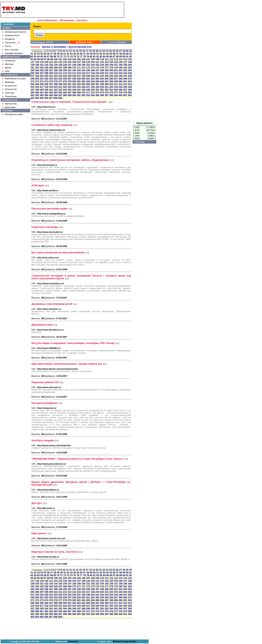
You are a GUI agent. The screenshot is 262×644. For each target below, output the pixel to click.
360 (37, 93)
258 (74, 79)
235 (69, 76)
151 (88, 65)
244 (111, 76)
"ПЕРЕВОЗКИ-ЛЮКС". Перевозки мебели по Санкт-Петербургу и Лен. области (77, 459)
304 (84, 84)
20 (97, 51)
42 (68, 54)
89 (121, 57)
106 (84, 59)
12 (70, 51)
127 (79, 62)
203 (125, 70)
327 (88, 87)
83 (101, 57)
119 (42, 62)
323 (69, 87)
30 (131, 51)
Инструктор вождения (44, 403)
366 (65, 93)
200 (111, 70)
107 (88, 59)
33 (38, 54)
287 (107, 81)
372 (93, 93)
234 (65, 76)
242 (102, 76)
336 (130, 87)
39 (58, 54)
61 (131, 54)
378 (121, 93)
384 (46, 95)
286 (102, 81)
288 (111, 81)
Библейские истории (15, 79)
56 (114, 54)
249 (32, 79)
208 (46, 73)
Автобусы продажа (43, 440)
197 (97, 70)
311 (116, 84)
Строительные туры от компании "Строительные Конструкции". (70, 102)
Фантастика (11, 104)
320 (56, 87)
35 (45, 54)
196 (93, 70)
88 (117, 57)
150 (84, 65)
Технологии (11, 96)
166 (56, 68)
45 (78, 54)
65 (42, 57)
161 (32, 68)
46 (81, 54)
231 (51, 76)
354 (111, 90)
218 (93, 73)
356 (121, 90)
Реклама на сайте (14, 114)
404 (37, 98)
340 (46, 90)
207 (42, 73)
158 (121, 65)
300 (65, 84)
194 (84, 70)
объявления (67, 20)
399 (116, 95)
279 (69, 81)
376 (111, 93)
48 (88, 54)
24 (111, 51)
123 (60, 62)
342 (56, 90)
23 (107, 51)
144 (56, 65)
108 (93, 59)
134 (111, 62)
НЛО (7, 71)
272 (37, 81)
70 (58, 57)
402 (130, 95)
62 (32, 57)
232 (56, 76)
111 (107, 59)
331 (107, 87)
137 (125, 62)
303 (79, 84)
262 (93, 79)
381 (32, 95)
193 (79, 70)
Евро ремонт (39, 533)
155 (107, 65)
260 (84, 79)
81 (94, 57)
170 (74, 68)
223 (116, 73)
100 (56, 59)
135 (116, 62)
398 (111, 95)
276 (56, 81)
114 (121, 59)
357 (125, 90)
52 (101, 54)
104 (74, 59)
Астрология (11, 86)
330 (102, 87)
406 (46, 98)
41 (65, 54)
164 (46, 68)
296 (46, 84)
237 (79, 76)
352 (102, 90)
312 (121, 84)
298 (56, 84)
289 (116, 81)
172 (84, 68)
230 (46, 76)
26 (117, 51)
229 (42, 76)
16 (84, 51)
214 (74, 73)
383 (42, 95)
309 (107, 84)
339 (42, 90)
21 (100, 51)
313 (125, 84)
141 (42, 65)
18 (90, 51)
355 (116, 90)
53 (104, 54)
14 (77, 51)
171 (79, 68)
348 (84, 90)
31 (32, 54)
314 (130, 84)
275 (51, 81)
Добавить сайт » (85, 42)
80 (91, 57)
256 (65, 79)
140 (37, 65)
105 (79, 59)
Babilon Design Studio (125, 641)
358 (130, 90)
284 (93, 81)
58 (121, 54)
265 (107, 79)
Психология (11, 89)
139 (32, 65)
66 (45, 57)
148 (74, 65)
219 (97, 73)
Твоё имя (10, 93)
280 (74, 81)
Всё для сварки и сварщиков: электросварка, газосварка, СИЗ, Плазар (73, 343)
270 (130, 79)
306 (93, 84)
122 (56, 62)
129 (88, 62)
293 (32, 84)
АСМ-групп (38, 186)
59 (124, 54)
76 (78, 57)
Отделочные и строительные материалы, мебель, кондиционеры (70, 160)
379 (125, 93)
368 (74, 93)
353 (107, 90)
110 (102, 59)
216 (84, 73)
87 (114, 57)
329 (97, 87)
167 (60, 68)
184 (37, 70)
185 (42, 70)
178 (111, 68)
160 (130, 65)
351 (97, 90)
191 (69, 70)
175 (97, 68)
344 (65, 90)
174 (93, 68)
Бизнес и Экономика (54, 47)
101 (60, 59)
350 (93, 90)
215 (79, 73)
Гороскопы (10, 43)
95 (38, 59)
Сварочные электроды (45, 227)
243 (107, 76)
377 (116, 93)
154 (102, 65)
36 (48, 54)
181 (125, 68)
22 (104, 51)
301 (69, 84)
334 (121, 87)
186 (46, 70)
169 (69, 68)
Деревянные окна (42, 325)
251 (42, 79)
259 (79, 79)
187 (51, 70)
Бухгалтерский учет (80, 47)
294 (37, 84)
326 (84, 87)
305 (88, 84)
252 (46, 79)
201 (116, 70)
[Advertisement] (144, 61)
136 (121, 62)
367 (69, 93)
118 (37, 62)
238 (84, 76)
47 (84, 54)
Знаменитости (12, 35)
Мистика (9, 64)
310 (111, 84)
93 (32, 59)
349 (88, 90)
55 (111, 54)
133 (107, 62)
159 (125, 65)
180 (121, 68)
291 (125, 81)
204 (130, 70)
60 (127, 54)
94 (35, 59)
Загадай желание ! (14, 53)
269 (125, 79)
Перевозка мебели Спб (45, 382)
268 (121, 79)
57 (117, 54)
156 (111, 65)
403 (32, 98)
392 (84, 95)
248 (130, 76)
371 (88, 93)
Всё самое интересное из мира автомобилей (58, 253)
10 (64, 51)
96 (42, 59)
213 (69, 73)
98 (48, 59)
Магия (8, 68)
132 (102, 62)
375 (107, 93)
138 (130, 62)
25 (114, 51)
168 (65, 68)
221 (107, 73)
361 (42, 93)
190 (65, 70)
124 (65, 62)
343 (60, 90)
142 (46, 65)
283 (88, 81)
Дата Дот (37, 503)
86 (111, 57)
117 (32, 62)
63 (35, 57)
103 (70, 59)
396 (102, 95)
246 (121, 76)
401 (125, 95)
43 (71, 54)
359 (32, 93)
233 (60, 76)
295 (42, 84)
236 (74, 76)
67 (48, 57)
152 (93, 65)
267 (116, 79)
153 (97, 65)
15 (80, 51)
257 (69, 79)
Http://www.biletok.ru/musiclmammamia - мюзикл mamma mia (67, 364)
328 (93, 87)
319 (51, 87)
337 (32, 90)
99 (52, 59)
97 (45, 59)
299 (60, 84)
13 (74, 51)
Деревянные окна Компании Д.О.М (52, 304)
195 (88, 70)
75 (75, 57)
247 (125, 76)
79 (88, 57)
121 (51, 62)
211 (60, 73)
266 (111, 79)
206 (37, 73)
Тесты (8, 46)
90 (124, 57)
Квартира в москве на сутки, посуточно (55, 552)
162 (37, 68)
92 (131, 57)
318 (46, 87)
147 (69, 65)
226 (130, 73)
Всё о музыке (12, 50)
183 (32, 70)
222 (111, 73)
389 (69, 95)
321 (60, 87)
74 (71, 57)
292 (130, 81)
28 (124, 51)
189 (60, 70)
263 (97, 79)
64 (38, 57)
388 (65, 95)
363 (51, 93)
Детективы (10, 107)
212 (65, 73)
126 (74, 62)
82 (98, 57)
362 (46, 93)
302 (74, 84)
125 (69, 62)
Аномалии (10, 61)
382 (37, 95)
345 (69, 90)
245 (116, 76)
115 (125, 59)
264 (102, 79)
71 (61, 57)
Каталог (36, 47)
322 (65, 87)
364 (56, 93)
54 (107, 54)
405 (42, 98)
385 (51, 95)
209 (51, 73)
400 (121, 95)
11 (67, 51)
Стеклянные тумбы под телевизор (52, 125)
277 (60, 81)
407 (51, 98)
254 (56, 79)
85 (107, 57)
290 (121, 81)
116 (130, 59)
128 (84, 62)
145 (60, 65)
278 (65, 81)
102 (65, 59)
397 (107, 95)
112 (111, 59)
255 (60, 79)
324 (74, 87)
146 (65, 65)
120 (46, 62)
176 (102, 68)
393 (88, 95)
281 (79, 81)
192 (74, 70)
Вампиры (10, 82)
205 (32, 73)
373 (97, 93)
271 (32, 81)
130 (93, 62)
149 (79, 65)
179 (116, 68)
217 (88, 73)
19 (94, 51)
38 (55, 54)
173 (88, 68)
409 (60, 98)
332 (111, 87)
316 (37, 87)
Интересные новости (16, 32)
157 (116, 65)
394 (93, 95)
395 (97, 95)
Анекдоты (10, 39)
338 (37, 90)
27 (120, 51)
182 (130, 68)
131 (97, 62)
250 (37, 79)
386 (56, 95)
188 (56, 70)
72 (65, 57)
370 (84, 93)
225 (125, 73)
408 (55, 98)
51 (98, 54)
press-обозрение (47, 20)
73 (68, 57)
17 (87, 51)
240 (93, 76)
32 (35, 54)
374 (102, 93)
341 (51, 90)
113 (116, 59)
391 (79, 95)
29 (127, 51)
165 (51, 68)
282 (84, 81)
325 (79, 87)
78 (84, 57)
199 (107, 70)
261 (88, 79)
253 (51, 79)
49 (91, 54)
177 (107, 68)
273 (42, 81)
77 (81, 57)
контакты (82, 20)
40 (61, 54)
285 (97, 81)
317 (42, 87)
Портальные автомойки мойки (49, 209)
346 (74, 90)
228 (37, 76)
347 (79, 90)
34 (42, 54)
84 (104, 57)
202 (121, 70)
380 (130, 93)
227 (32, 76)
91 (127, 57)
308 (102, 84)
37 (52, 54)
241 (97, 76)
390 (74, 95)
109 (97, 59)
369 (79, 93)
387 (60, 95)
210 (56, 73)
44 (75, 54)
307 (97, 84)
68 (52, 57)
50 (94, 54)
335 (125, 87)
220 (102, 73)
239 (88, 76)
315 (32, 87)
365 (60, 93)
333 (116, 87)
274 (46, 81)
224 (121, 73)
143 (51, 65)
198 (102, 70)
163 (42, 68)
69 (55, 57)
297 (51, 84)
